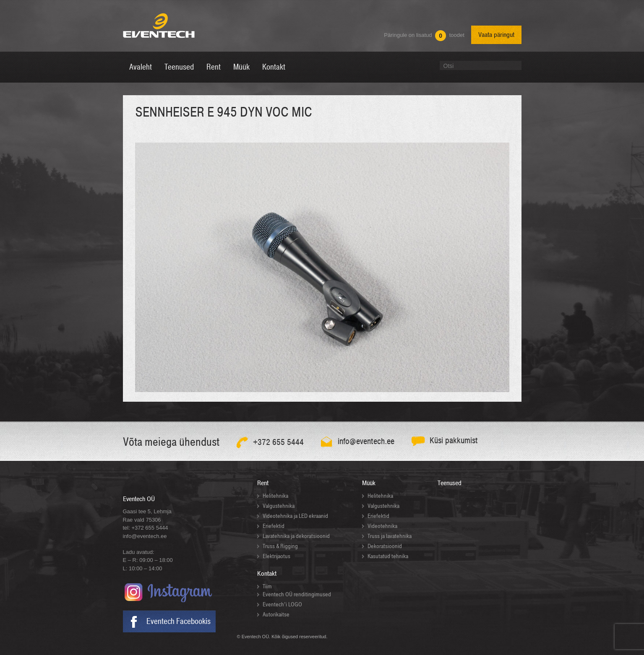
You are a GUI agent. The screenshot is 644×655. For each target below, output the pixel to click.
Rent (263, 483)
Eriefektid (274, 526)
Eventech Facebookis (179, 621)
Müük (369, 483)
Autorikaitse (276, 615)
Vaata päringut (496, 35)
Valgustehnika (279, 506)
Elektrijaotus (276, 556)
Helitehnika (275, 496)
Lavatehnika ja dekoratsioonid (296, 536)
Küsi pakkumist (454, 441)
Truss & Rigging (280, 546)
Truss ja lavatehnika (390, 536)
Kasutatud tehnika (388, 556)
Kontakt (267, 574)
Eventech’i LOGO (282, 604)
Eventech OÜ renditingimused (297, 594)
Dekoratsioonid (385, 546)
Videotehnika (382, 526)
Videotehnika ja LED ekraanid (295, 516)
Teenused (450, 483)
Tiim (267, 586)
